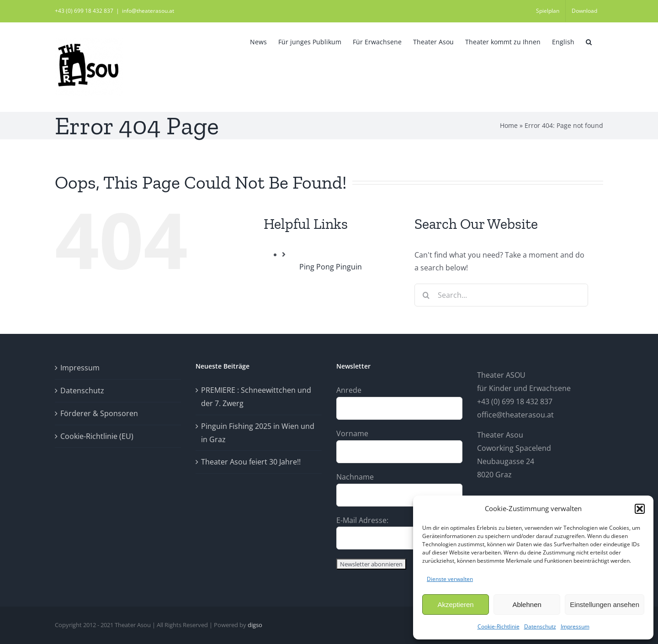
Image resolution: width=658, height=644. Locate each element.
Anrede (349, 390)
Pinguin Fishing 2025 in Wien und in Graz (258, 433)
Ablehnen (527, 604)
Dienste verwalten (450, 579)
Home (509, 125)
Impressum (575, 626)
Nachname (355, 477)
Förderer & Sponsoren (99, 413)
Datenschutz (540, 626)
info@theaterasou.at (148, 11)
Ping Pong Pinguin (331, 267)
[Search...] (501, 295)
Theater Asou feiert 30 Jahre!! (251, 462)
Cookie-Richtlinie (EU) (97, 436)
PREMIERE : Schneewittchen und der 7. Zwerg (256, 397)
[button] (640, 509)
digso (255, 625)
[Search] (426, 295)
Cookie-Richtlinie (499, 626)
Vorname (352, 433)
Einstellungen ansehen (605, 604)
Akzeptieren (455, 604)
